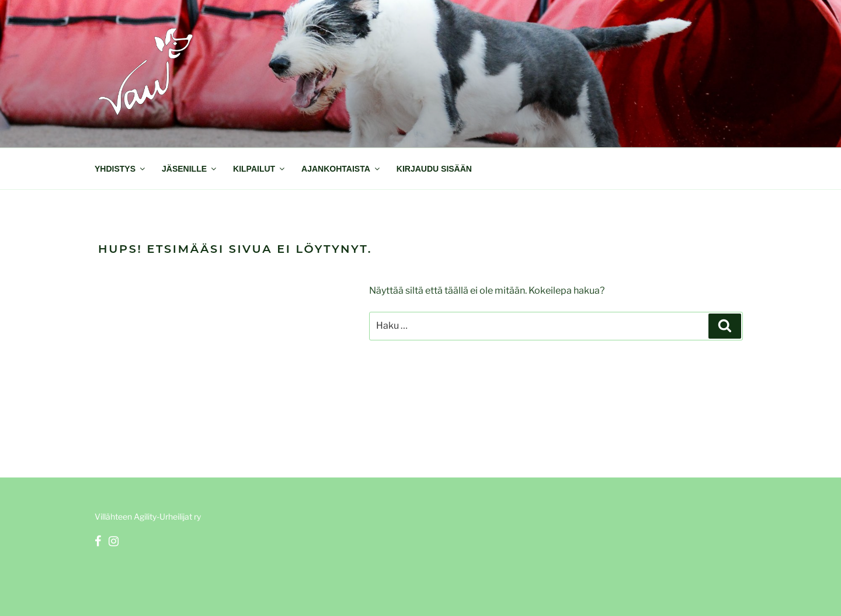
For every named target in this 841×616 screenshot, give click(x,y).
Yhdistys (121, 169)
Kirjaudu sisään (434, 169)
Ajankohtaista (341, 169)
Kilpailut (260, 169)
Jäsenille (190, 169)
